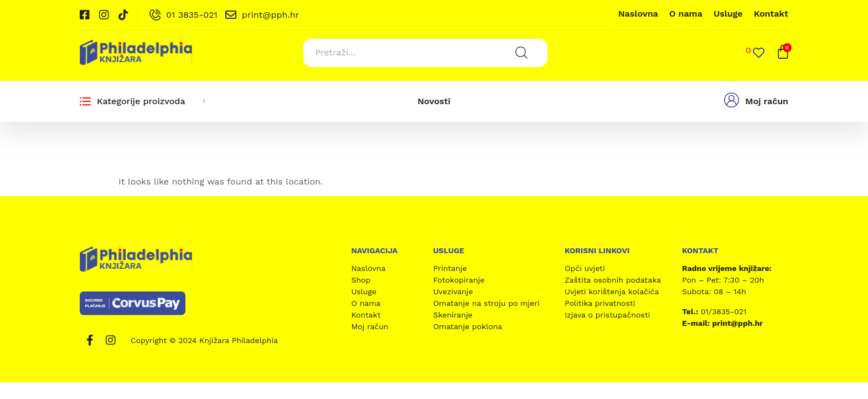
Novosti (434, 101)
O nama (686, 14)
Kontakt (771, 14)
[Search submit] (521, 53)
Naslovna (638, 14)
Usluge (728, 14)
